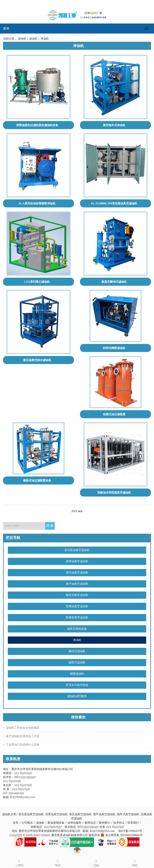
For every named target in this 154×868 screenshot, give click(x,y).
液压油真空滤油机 (77, 573)
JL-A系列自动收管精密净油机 (37, 203)
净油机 (77, 640)
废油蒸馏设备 (56, 823)
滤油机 (41, 823)
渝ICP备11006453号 (130, 831)
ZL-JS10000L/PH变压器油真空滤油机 (114, 203)
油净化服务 (75, 823)
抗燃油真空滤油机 (77, 606)
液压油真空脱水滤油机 (37, 360)
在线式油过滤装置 (114, 414)
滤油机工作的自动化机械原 (23, 728)
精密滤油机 (77, 674)
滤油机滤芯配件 (77, 696)
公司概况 (27, 823)
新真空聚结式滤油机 (114, 282)
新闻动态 (91, 823)
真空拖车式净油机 (114, 125)
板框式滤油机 (77, 662)
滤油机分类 (9, 814)
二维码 (19, 862)
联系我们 (134, 823)
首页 (16, 823)
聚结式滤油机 (77, 651)
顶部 (135, 862)
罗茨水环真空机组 (77, 685)
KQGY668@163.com (102, 831)
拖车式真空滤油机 (77, 595)
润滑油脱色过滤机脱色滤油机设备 (37, 125)
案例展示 (105, 823)
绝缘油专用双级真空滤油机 (114, 493)
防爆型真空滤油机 (77, 618)
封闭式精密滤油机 (114, 348)
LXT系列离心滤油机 (37, 282)
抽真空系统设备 (77, 629)
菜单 (6, 28)
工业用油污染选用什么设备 (23, 745)
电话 (58, 862)
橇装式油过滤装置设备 (37, 481)
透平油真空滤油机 (77, 584)
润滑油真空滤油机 (77, 561)
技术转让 (119, 823)
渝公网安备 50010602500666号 (124, 835)
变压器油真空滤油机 (77, 550)
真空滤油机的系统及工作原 (23, 736)
